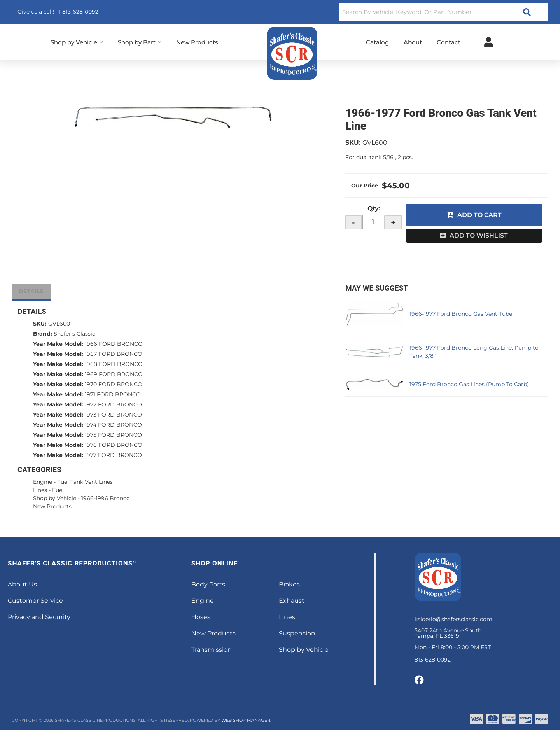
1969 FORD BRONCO (114, 374)
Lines (40, 490)
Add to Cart (479, 215)
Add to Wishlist (479, 235)
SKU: (353, 143)
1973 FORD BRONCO (113, 415)
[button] (444, 12)
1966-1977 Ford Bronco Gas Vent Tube (461, 314)
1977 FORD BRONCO (113, 455)
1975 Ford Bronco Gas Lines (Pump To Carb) (469, 384)
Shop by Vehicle (55, 498)
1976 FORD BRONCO (114, 445)
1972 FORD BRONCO (113, 404)
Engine (43, 482)
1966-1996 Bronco (106, 498)
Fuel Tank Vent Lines (85, 482)
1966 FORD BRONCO (114, 344)
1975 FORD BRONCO (113, 435)
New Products (52, 506)
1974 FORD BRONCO (113, 425)
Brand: (43, 334)
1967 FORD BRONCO (114, 354)
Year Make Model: (58, 344)
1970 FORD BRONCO (114, 384)
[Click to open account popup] (489, 42)
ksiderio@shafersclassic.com (453, 619)
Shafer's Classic (74, 334)
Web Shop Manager (246, 720)
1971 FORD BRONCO (113, 394)
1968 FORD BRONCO (114, 364)
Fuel (58, 490)
